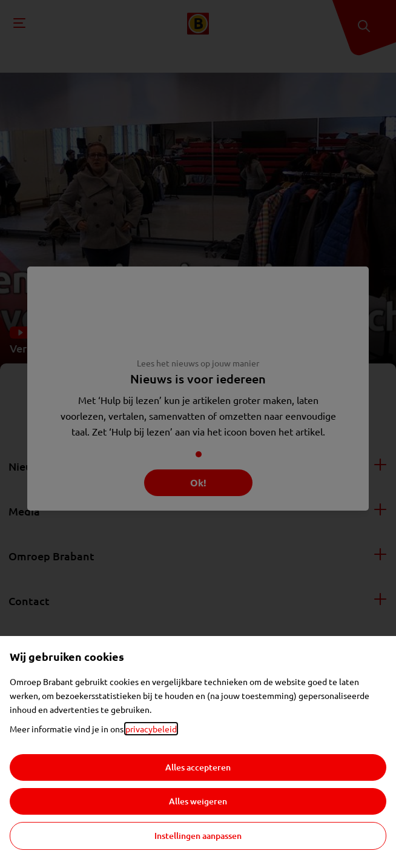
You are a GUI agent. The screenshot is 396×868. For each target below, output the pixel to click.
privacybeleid (151, 729)
